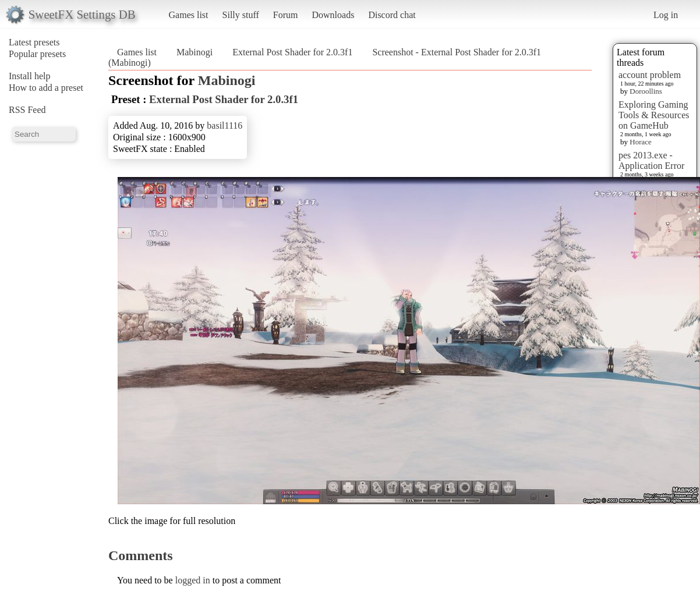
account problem (650, 75)
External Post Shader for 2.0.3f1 (292, 52)
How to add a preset (46, 88)
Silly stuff (241, 15)
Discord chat (392, 15)
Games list (189, 15)
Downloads (333, 15)
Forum (286, 15)
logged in (193, 580)
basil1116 (225, 125)
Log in (666, 15)
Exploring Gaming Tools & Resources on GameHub (654, 115)
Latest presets (34, 42)
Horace (641, 142)
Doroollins (646, 91)
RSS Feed (27, 110)
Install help (30, 76)
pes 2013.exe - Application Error (651, 160)
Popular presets (37, 54)
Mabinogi (195, 52)
